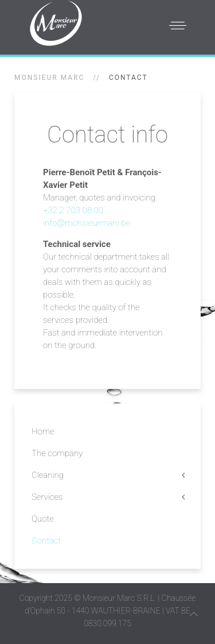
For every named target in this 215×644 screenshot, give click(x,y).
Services (47, 497)
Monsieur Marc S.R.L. (119, 598)
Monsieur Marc (49, 78)
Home (43, 431)
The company (57, 453)
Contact (46, 541)
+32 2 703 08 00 (73, 210)
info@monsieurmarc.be (87, 223)
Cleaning (48, 475)
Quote (43, 519)
